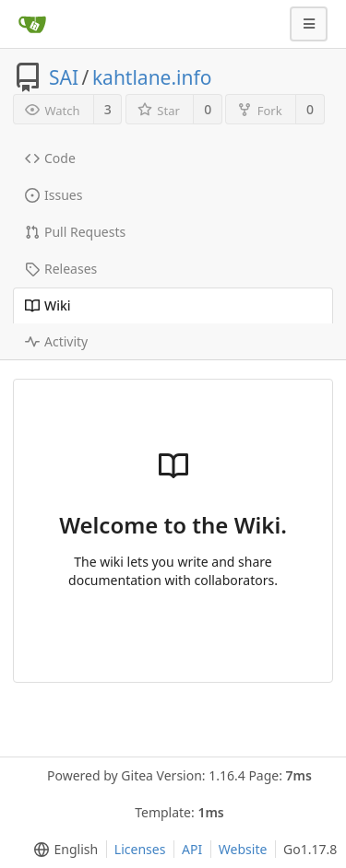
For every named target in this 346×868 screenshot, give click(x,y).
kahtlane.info (152, 77)
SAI (64, 77)
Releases (61, 269)
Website (243, 849)
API (192, 849)
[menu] (62, 850)
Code (50, 158)
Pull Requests (75, 232)
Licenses (140, 849)
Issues (54, 195)
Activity (56, 341)
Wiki (48, 305)
